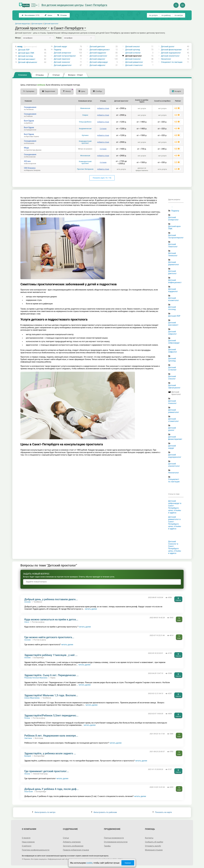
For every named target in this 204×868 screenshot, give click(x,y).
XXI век (27, 161)
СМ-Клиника (30, 168)
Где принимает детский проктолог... (47, 771)
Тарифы (107, 846)
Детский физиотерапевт (171, 50)
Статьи (66, 838)
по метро (179, 15)
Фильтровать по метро (44, 812)
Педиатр (58, 50)
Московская (85, 156)
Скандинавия (30, 107)
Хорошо (128, 863)
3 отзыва (103, 149)
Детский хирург (60, 47)
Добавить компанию (72, 842)
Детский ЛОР (24, 50)
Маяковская (85, 108)
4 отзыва (103, 162)
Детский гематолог (62, 59)
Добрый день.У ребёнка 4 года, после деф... (51, 789)
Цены (48, 15)
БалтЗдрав (29, 121)
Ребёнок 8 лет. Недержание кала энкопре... (51, 736)
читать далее (91, 609)
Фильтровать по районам (104, 812)
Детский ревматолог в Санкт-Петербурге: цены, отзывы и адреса (175, 523)
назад (27, 47)
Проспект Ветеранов (85, 169)
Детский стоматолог (134, 65)
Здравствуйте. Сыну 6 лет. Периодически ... (51, 675)
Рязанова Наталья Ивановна (36, 678)
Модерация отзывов (154, 850)
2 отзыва (103, 129)
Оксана (27, 774)
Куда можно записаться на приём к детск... (51, 619)
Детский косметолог (98, 56)
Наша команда (28, 842)
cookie (89, 863)
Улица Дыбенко (85, 122)
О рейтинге (27, 846)
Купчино (85, 135)
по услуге (153, 15)
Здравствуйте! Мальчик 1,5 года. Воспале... (51, 695)
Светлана (28, 738)
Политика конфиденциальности (36, 850)
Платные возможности (114, 838)
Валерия (28, 756)
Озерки (85, 115)
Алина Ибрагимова (32, 698)
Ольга (27, 622)
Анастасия (29, 792)
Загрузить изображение (73, 846)
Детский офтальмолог (28, 62)
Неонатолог (166, 59)
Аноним (27, 602)
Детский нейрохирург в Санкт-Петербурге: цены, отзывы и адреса (175, 507)
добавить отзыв (103, 108)
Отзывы (62, 15)
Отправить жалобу (153, 846)
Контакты (149, 838)
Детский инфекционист (100, 50)
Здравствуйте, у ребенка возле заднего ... (50, 753)
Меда (26, 148)
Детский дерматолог (63, 65)
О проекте (26, 838)
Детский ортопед (133, 50)
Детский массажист (27, 59)
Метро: (18, 38)
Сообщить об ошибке (154, 842)
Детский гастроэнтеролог (65, 56)
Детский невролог (97, 59)
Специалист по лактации (172, 62)
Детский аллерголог (63, 53)
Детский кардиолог (98, 53)
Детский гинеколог (62, 62)
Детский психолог (133, 59)
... (172, 206)
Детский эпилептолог (170, 56)
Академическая (85, 129)
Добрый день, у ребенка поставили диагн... (51, 599)
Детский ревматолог (134, 62)
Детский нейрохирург (99, 62)
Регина (27, 718)
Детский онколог (133, 47)
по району (166, 15)
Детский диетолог (97, 47)
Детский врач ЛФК (26, 53)
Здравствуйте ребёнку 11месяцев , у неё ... (51, 655)
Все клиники (31, 15)
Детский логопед (25, 56)
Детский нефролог (98, 65)
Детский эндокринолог (171, 53)
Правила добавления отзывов (76, 850)
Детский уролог (168, 47)
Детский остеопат (133, 53)
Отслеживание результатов (116, 842)
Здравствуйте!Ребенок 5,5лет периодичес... (51, 715)
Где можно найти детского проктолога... (49, 637)
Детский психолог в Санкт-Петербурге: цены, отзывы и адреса (175, 547)
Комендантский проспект (85, 142)
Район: (59, 38)
